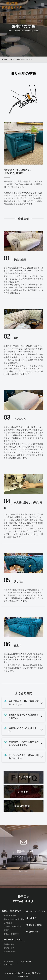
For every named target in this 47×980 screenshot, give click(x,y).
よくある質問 (9, 962)
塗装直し (7, 930)
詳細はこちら (24, 871)
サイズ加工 (8, 923)
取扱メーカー (26, 962)
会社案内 (31, 918)
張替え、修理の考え (12, 934)
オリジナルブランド (36, 911)
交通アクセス (33, 932)
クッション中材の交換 (12, 927)
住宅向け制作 (9, 948)
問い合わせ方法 (34, 925)
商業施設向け (9, 944)
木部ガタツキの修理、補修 (14, 919)
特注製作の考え (10, 952)
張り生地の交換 (10, 916)
